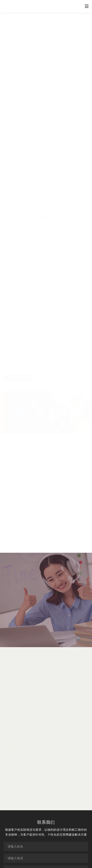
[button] (55, 166)
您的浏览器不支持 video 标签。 (46, 106)
